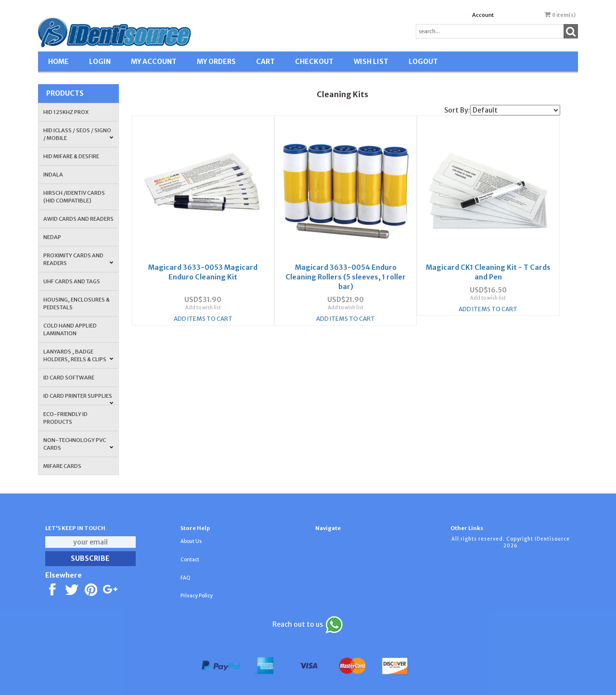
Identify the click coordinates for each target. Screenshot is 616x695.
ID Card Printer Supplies (78, 399)
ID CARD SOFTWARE (69, 378)
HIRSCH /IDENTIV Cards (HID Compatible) (74, 197)
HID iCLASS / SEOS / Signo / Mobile (78, 134)
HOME (58, 62)
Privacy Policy (197, 596)
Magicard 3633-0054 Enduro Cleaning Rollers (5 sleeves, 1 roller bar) (346, 272)
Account (483, 15)
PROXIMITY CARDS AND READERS (78, 259)
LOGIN (100, 62)
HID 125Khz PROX (66, 112)
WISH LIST (371, 62)
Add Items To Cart (203, 314)
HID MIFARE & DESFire (71, 156)
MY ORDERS (216, 62)
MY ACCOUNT (154, 62)
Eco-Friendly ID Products (65, 418)
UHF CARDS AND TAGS (72, 281)
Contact (190, 560)
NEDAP (52, 237)
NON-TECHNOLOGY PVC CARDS (78, 444)
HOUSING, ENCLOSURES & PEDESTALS (77, 303)
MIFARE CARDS (62, 466)
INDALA (53, 175)
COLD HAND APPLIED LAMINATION (70, 329)
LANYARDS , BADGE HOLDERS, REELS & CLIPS (78, 355)
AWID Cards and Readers (78, 219)
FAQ (186, 578)
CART (265, 62)
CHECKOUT (314, 62)
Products (65, 93)
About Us (191, 541)
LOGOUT (423, 62)
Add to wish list (203, 303)
